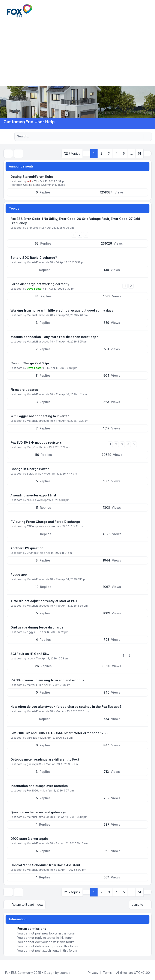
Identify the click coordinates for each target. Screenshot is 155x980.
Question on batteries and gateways (38, 812)
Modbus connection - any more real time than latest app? (54, 337)
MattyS (31, 447)
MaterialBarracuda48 (40, 262)
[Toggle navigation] (150, 11)
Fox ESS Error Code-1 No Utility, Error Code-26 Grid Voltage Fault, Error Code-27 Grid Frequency (75, 221)
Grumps (32, 553)
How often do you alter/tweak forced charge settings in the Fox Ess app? (66, 707)
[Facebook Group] (4, 963)
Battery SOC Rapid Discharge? (34, 258)
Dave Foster (35, 289)
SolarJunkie (34, 474)
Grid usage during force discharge (37, 627)
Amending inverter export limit (33, 495)
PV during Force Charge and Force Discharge (45, 522)
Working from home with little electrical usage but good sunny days (62, 310)
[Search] (140, 136)
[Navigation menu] (8, 136)
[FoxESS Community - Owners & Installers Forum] (20, 11)
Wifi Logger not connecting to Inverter (40, 416)
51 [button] (139, 153)
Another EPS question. (27, 548)
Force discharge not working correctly (40, 284)
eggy (30, 632)
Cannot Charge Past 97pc (30, 363)
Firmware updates (24, 390)
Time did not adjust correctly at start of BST (44, 601)
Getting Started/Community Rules (44, 185)
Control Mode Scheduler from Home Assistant (45, 865)
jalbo (30, 658)
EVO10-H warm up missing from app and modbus (47, 680)
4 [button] (117, 153)
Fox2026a (33, 791)
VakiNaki (32, 738)
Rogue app (19, 574)
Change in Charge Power (30, 469)
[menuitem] (145, 11)
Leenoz (65, 973)
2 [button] (101, 153)
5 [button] (124, 153)
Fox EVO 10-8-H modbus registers (36, 442)
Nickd (30, 500)
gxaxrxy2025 (35, 764)
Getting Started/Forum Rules (32, 177)
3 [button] (109, 153)
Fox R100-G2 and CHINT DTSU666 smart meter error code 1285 (59, 733)
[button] (147, 154)
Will (29, 181)
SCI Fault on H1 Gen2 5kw (30, 654)
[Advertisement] (77, 51)
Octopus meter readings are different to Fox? (45, 759)
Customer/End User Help (29, 122)
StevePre (33, 228)
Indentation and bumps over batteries (39, 786)
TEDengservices (37, 526)
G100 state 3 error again (29, 839)
